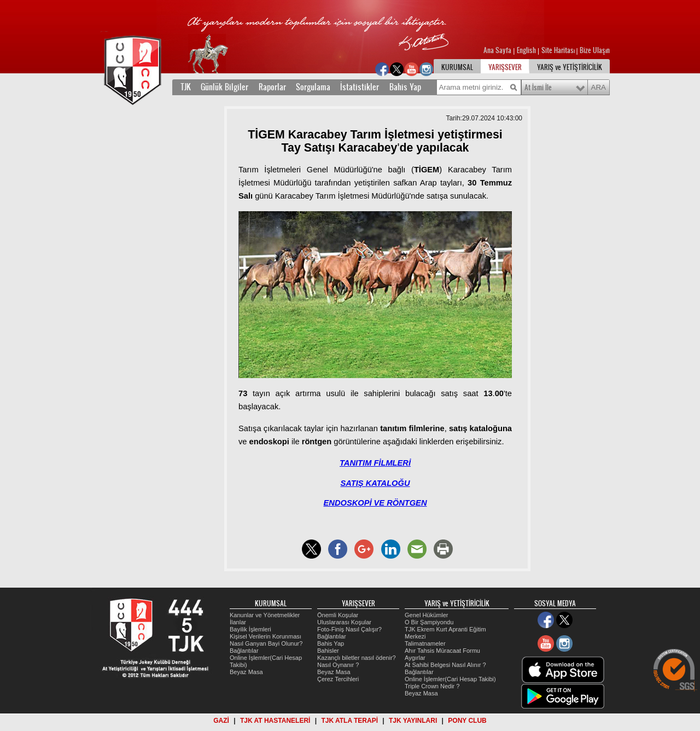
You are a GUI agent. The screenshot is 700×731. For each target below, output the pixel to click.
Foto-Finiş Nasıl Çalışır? (349, 629)
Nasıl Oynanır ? (338, 665)
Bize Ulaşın (595, 50)
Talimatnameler (425, 643)
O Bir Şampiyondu (429, 622)
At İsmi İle (538, 88)
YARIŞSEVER (505, 67)
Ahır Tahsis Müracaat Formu (442, 651)
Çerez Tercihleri (338, 679)
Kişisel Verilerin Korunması (266, 636)
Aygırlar (415, 658)
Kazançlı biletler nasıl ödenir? (357, 658)
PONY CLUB (467, 721)
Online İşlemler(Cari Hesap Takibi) (450, 679)
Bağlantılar (244, 651)
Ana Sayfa (498, 50)
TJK (186, 87)
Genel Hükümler (426, 615)
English (526, 50)
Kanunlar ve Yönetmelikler (265, 615)
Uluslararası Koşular (344, 622)
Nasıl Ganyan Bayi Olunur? (266, 643)
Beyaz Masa (246, 672)
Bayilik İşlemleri (250, 629)
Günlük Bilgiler (224, 87)
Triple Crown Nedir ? (432, 686)
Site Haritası (559, 50)
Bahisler (328, 651)
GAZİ (221, 721)
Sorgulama (313, 87)
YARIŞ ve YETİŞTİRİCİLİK (570, 67)
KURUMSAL (457, 67)
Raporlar (272, 87)
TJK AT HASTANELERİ (275, 721)
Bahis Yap (405, 87)
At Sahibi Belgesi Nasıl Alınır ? (445, 665)
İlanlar (238, 622)
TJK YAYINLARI (413, 721)
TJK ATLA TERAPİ (349, 721)
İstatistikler (360, 87)
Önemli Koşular (338, 615)
